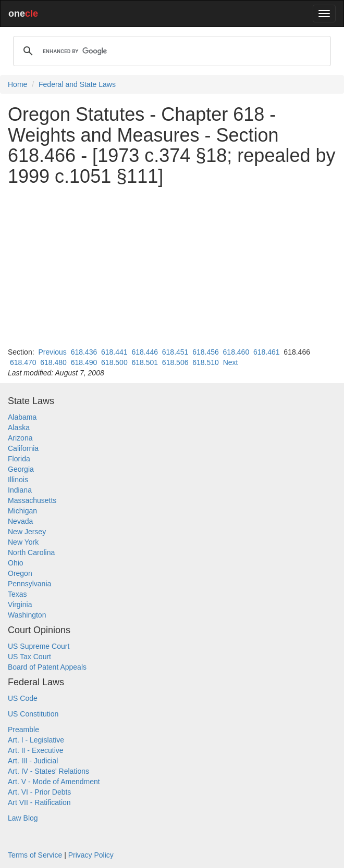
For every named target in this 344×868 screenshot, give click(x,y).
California (23, 448)
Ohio (16, 563)
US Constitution (33, 714)
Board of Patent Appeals (47, 667)
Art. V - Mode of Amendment (54, 782)
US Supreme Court (39, 646)
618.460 (236, 352)
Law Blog (23, 818)
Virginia (20, 605)
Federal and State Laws (77, 84)
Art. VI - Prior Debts (39, 792)
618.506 (175, 362)
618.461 (267, 352)
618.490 (84, 362)
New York (23, 542)
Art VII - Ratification (39, 802)
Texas (17, 594)
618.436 (84, 352)
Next (231, 362)
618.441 (114, 352)
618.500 (114, 362)
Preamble (23, 729)
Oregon (20, 573)
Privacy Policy (91, 855)
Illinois (18, 480)
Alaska (19, 427)
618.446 (145, 352)
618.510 (206, 362)
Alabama (22, 417)
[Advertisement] (172, 267)
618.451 (175, 352)
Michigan (22, 511)
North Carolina (31, 552)
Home (17, 84)
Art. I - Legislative (36, 740)
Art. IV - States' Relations (48, 771)
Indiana (20, 490)
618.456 (206, 352)
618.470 (23, 362)
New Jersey (27, 532)
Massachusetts (32, 500)
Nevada (20, 521)
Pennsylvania (29, 584)
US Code (23, 698)
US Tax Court (29, 657)
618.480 (53, 362)
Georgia (21, 469)
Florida (19, 459)
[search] (170, 51)
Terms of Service (35, 855)
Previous (52, 352)
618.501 (145, 362)
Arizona (20, 438)
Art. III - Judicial (33, 761)
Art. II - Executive (36, 750)
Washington (27, 615)
